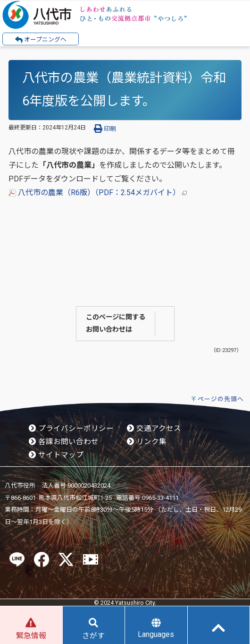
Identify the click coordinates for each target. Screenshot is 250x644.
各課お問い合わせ (64, 442)
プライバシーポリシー (71, 429)
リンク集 (147, 442)
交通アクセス (154, 429)
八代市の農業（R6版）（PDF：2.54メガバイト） (98, 193)
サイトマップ (56, 455)
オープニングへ (41, 40)
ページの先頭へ (221, 399)
